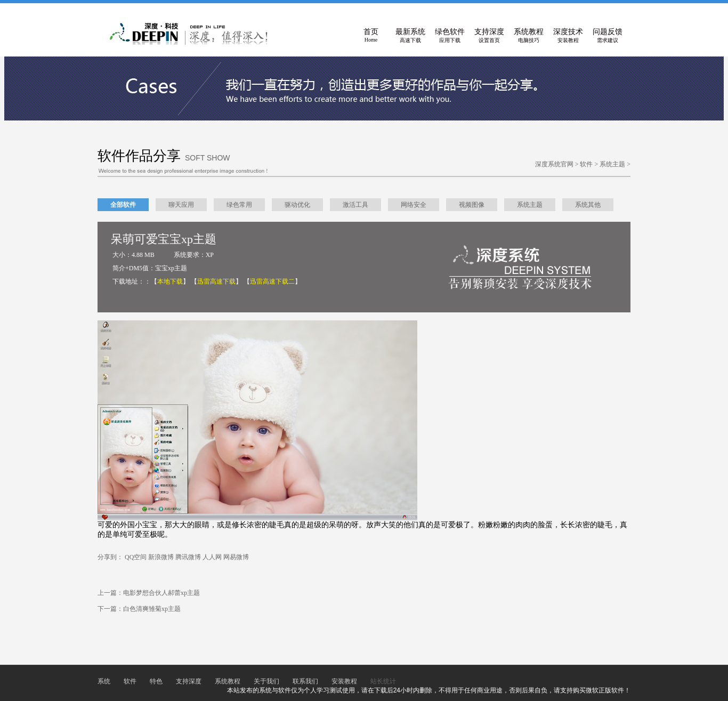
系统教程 (529, 36)
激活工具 (355, 205)
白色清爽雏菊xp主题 (152, 609)
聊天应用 (181, 205)
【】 (170, 281)
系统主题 (612, 164)
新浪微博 (161, 557)
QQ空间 (136, 557)
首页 (371, 36)
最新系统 (410, 36)
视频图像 (472, 205)
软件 (586, 164)
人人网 (212, 557)
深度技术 (568, 36)
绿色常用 (239, 205)
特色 (156, 681)
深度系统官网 (554, 164)
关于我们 (266, 681)
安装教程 (344, 681)
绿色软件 (450, 36)
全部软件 (123, 205)
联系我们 (305, 681)
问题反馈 (608, 36)
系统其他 (588, 205)
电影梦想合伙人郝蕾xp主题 (161, 593)
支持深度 (489, 36)
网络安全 (414, 205)
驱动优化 (297, 205)
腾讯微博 (188, 557)
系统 (104, 681)
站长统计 (383, 681)
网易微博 (236, 557)
